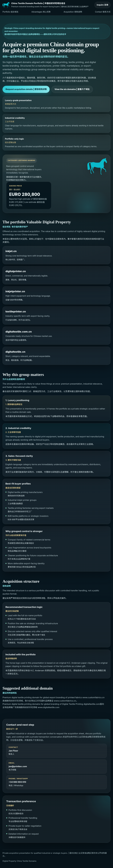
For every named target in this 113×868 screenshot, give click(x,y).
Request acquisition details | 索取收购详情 (26, 89)
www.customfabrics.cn (93, 697)
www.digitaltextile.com (49, 707)
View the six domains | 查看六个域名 (72, 89)
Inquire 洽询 (102, 5)
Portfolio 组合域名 (10, 12)
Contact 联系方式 (103, 12)
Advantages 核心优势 (41, 12)
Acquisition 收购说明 (73, 12)
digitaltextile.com (92, 704)
